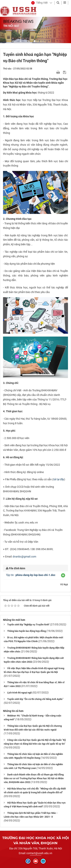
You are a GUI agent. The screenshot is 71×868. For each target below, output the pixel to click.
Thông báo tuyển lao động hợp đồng (27, 631)
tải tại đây (59, 479)
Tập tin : (31, 575)
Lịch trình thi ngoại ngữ (20, 693)
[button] (39, 3)
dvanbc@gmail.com (24, 557)
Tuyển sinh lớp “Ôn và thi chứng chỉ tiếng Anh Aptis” (35, 699)
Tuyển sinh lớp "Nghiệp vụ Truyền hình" (28, 625)
